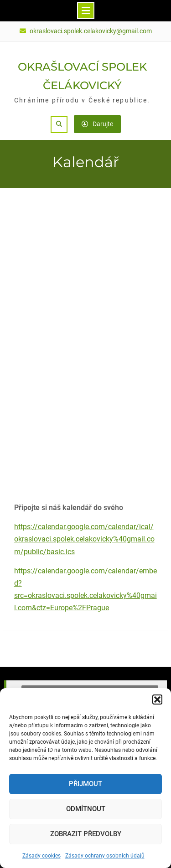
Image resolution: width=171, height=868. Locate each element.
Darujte (97, 124)
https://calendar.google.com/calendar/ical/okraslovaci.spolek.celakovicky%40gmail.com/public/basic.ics (84, 539)
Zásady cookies (41, 856)
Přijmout (85, 784)
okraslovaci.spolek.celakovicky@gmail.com (91, 31)
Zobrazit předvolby (86, 834)
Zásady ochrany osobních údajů (105, 856)
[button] (157, 700)
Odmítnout (86, 809)
